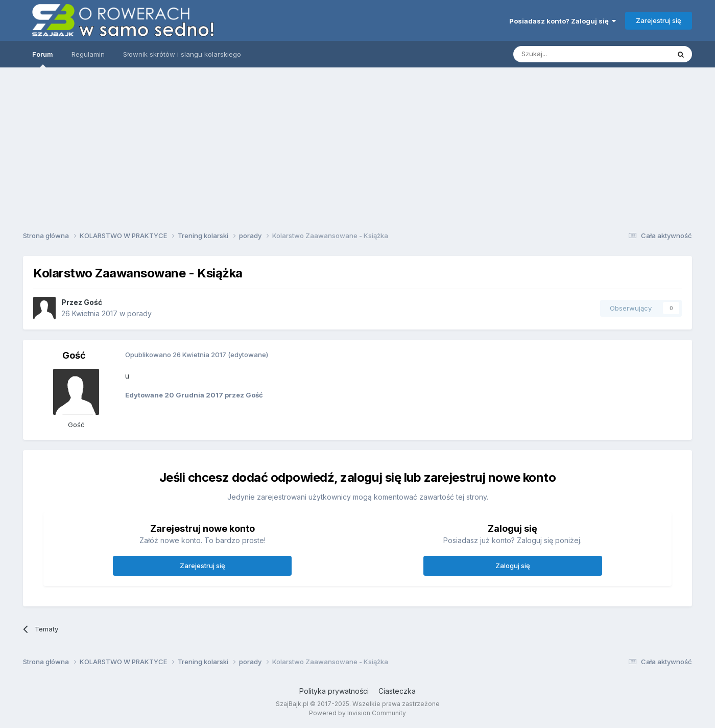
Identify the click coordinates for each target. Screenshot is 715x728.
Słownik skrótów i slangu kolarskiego (182, 54)
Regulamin (88, 54)
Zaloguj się (513, 566)
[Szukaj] (566, 54)
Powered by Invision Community (357, 713)
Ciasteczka (397, 691)
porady (139, 313)
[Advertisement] (357, 146)
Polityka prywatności (334, 691)
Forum (43, 59)
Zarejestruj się (659, 20)
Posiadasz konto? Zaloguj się (563, 21)
